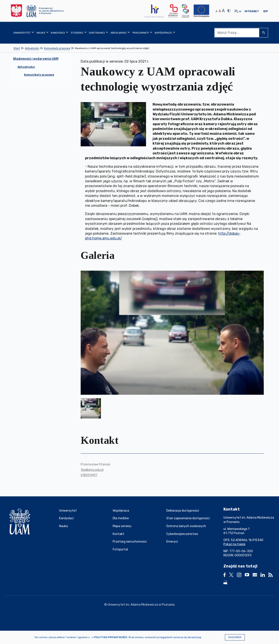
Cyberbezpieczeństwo (182, 534)
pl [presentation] (236, 11)
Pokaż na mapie (234, 544)
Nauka (63, 526)
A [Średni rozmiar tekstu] (220, 11)
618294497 (89, 475)
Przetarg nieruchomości (130, 542)
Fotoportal (120, 549)
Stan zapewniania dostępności (188, 518)
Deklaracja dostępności (183, 511)
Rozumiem (235, 637)
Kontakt (118, 534)
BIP (266, 11)
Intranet (252, 11)
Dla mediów (121, 518)
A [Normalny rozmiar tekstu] (216, 11)
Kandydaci (66, 518)
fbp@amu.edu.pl (92, 470)
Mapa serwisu (122, 526)
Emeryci (172, 542)
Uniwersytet (68, 511)
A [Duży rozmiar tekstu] (223, 11)
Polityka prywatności (111, 637)
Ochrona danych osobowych (186, 526)
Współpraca (121, 511)
